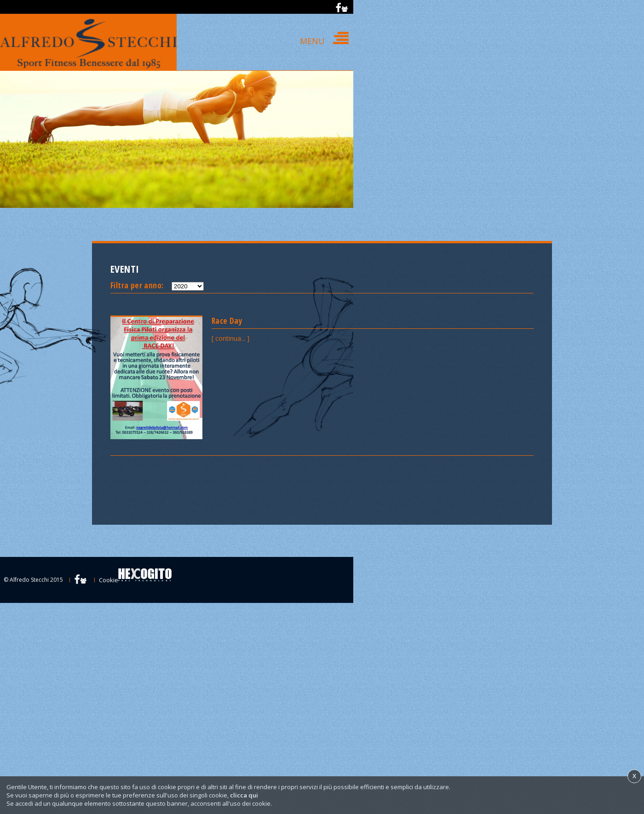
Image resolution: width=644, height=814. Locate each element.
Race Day (227, 321)
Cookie (109, 580)
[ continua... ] (230, 338)
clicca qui (244, 795)
